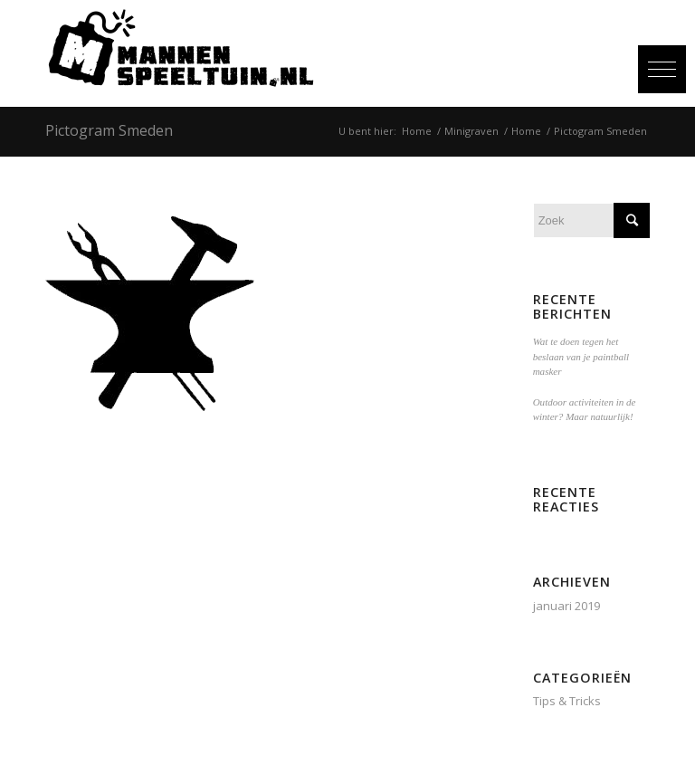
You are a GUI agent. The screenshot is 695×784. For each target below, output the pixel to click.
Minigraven (471, 131)
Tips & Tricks (567, 701)
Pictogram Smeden (109, 130)
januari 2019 (566, 606)
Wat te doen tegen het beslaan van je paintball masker (581, 356)
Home (417, 131)
